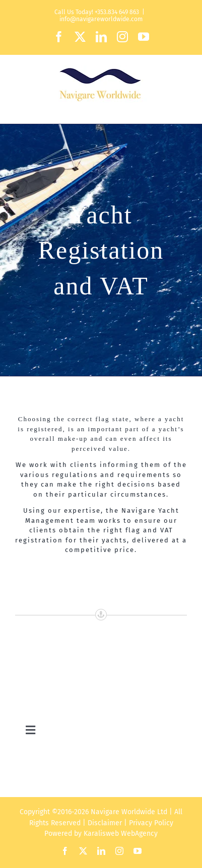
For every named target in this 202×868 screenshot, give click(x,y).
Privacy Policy (151, 823)
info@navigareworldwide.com (101, 19)
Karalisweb (101, 834)
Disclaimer (105, 823)
